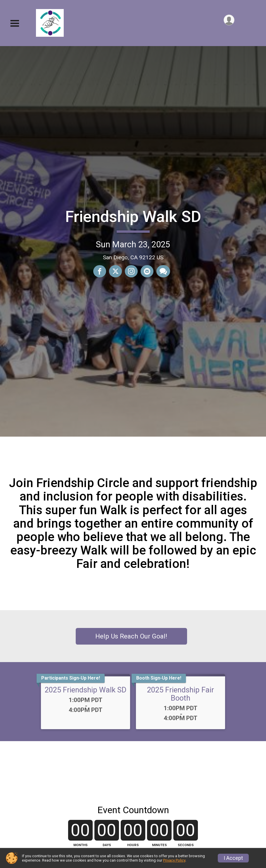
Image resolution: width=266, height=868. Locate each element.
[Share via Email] (147, 271)
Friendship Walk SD (133, 217)
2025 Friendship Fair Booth (180, 694)
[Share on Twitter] (115, 271)
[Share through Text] (163, 271)
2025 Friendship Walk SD (86, 690)
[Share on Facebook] (100, 271)
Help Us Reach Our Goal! (131, 636)
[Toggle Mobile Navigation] (15, 23)
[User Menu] (229, 20)
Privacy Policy (174, 860)
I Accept (233, 858)
